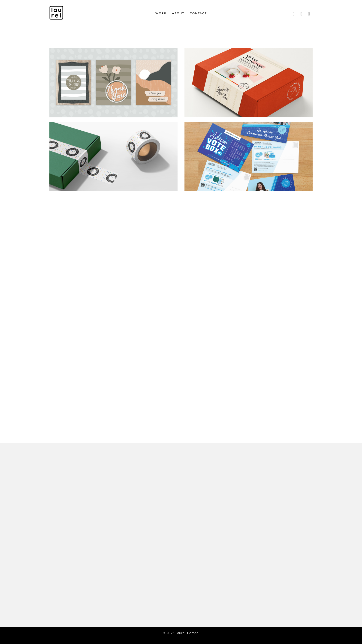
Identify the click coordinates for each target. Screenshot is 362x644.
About (178, 13)
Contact (198, 13)
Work (161, 13)
